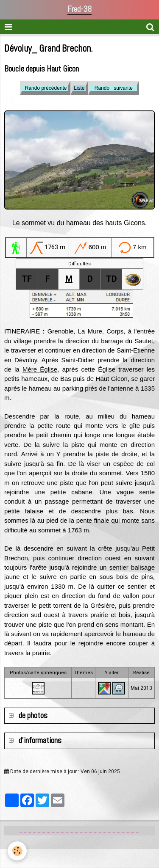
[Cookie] (17, 851)
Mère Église (40, 369)
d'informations (39, 740)
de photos (32, 715)
